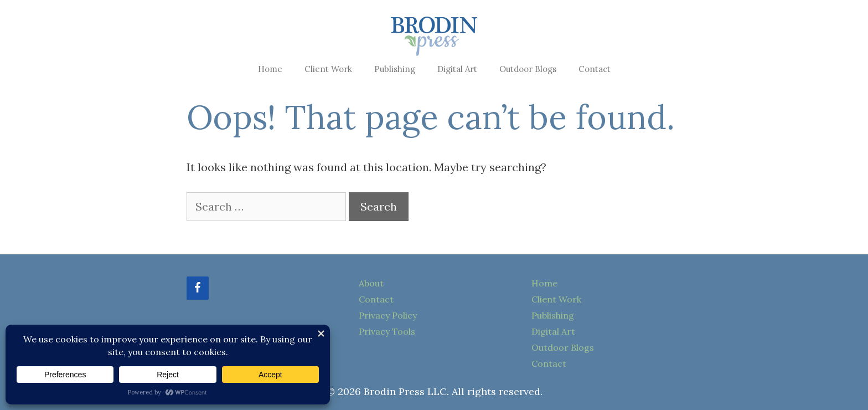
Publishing (395, 69)
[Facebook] (198, 288)
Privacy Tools (387, 331)
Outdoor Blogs (528, 69)
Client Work (328, 69)
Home (270, 69)
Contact (595, 69)
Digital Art (457, 69)
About (371, 283)
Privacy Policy (388, 315)
